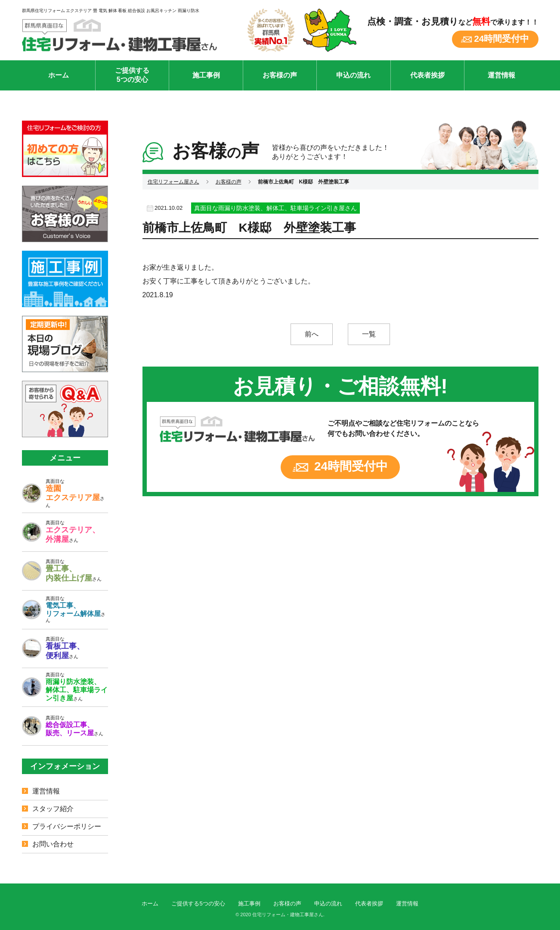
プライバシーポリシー (67, 826)
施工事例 (206, 75)
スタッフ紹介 (53, 809)
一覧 (369, 334)
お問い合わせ (53, 844)
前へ (312, 334)
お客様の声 (280, 75)
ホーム (59, 75)
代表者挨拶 (427, 75)
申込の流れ (353, 75)
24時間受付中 (501, 39)
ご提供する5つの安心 (132, 75)
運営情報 (501, 75)
